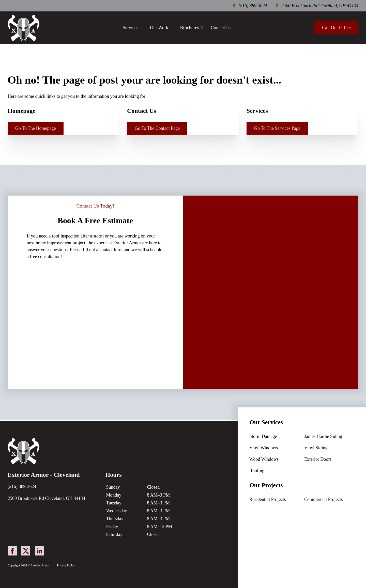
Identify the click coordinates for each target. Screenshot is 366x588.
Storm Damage (263, 436)
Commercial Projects (323, 499)
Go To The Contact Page (157, 128)
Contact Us (221, 28)
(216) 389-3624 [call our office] (22, 486)
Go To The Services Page (277, 128)
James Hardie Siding (323, 436)
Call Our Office (336, 28)
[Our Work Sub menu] (172, 28)
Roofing (257, 471)
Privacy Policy (66, 565)
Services (131, 28)
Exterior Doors (318, 459)
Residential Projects (268, 499)
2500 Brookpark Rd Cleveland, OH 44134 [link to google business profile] (46, 498)
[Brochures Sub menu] (202, 28)
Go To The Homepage (36, 128)
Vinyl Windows (264, 448)
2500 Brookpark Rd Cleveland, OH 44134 (320, 6)
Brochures (190, 28)
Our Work (159, 28)
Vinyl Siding (316, 448)
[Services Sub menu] (142, 28)
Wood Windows (264, 459)
